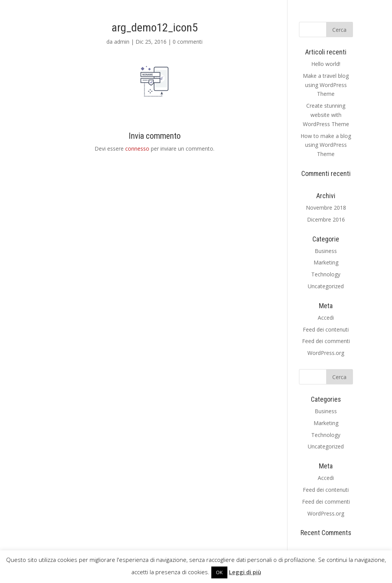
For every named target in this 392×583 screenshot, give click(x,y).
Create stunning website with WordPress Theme (326, 115)
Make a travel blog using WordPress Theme (326, 85)
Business (326, 251)
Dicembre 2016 (326, 219)
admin (122, 42)
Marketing (326, 262)
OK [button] (219, 572)
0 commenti (188, 42)
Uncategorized (326, 286)
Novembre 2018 (326, 208)
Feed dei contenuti (326, 329)
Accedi (326, 318)
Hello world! (326, 64)
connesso (137, 149)
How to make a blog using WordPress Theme (326, 145)
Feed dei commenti (326, 341)
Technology (326, 274)
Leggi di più (245, 572)
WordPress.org (326, 353)
